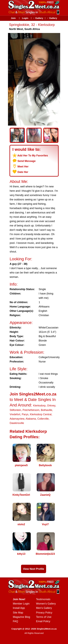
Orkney (51, 406)
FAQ (16, 621)
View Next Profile (34, 569)
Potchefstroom (31, 410)
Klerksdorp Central (41, 414)
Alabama (31, 419)
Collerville (43, 419)
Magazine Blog (22, 617)
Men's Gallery (44, 608)
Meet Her (23, 167)
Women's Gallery (46, 604)
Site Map (18, 613)
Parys (25, 414)
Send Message (27, 161)
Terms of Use (44, 617)
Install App (19, 608)
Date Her (23, 172)
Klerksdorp (39, 406)
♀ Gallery (38, 18)
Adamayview (17, 419)
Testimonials (43, 599)
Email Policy (43, 621)
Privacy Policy (44, 613)
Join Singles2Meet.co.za (33, 394)
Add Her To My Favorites (33, 156)
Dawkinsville (17, 423)
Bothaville (47, 410)
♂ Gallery (52, 18)
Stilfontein (15, 410)
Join (13, 18)
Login (25, 18)
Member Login (21, 604)
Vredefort (15, 414)
